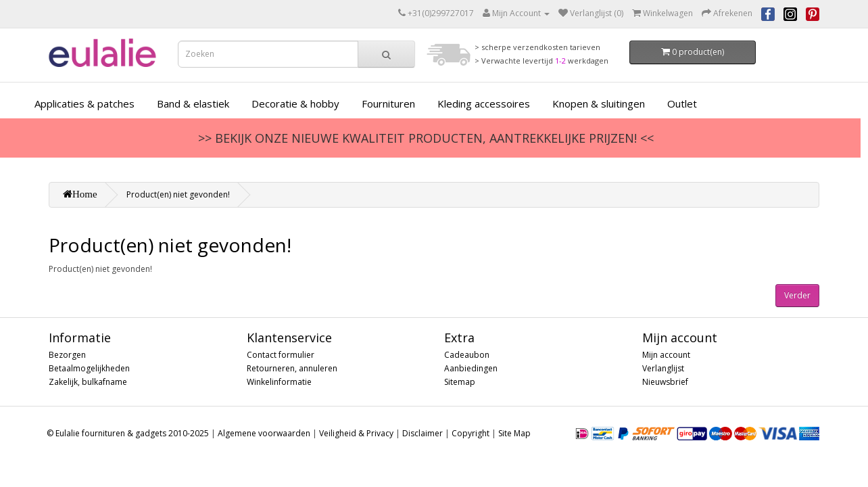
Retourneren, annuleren (292, 368)
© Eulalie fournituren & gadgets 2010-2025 (128, 433)
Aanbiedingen (471, 368)
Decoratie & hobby (295, 103)
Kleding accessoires (484, 103)
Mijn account (666, 355)
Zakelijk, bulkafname (88, 382)
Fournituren (388, 103)
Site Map (514, 433)
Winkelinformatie (279, 382)
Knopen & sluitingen (599, 103)
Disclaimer (423, 433)
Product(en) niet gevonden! (178, 194)
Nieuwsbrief (665, 382)
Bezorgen (67, 355)
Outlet (682, 103)
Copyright (471, 433)
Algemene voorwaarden (264, 433)
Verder (797, 295)
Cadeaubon (467, 355)
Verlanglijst (663, 368)
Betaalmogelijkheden (89, 368)
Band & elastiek (193, 103)
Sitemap (460, 382)
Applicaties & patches (85, 103)
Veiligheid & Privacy (356, 433)
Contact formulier (281, 355)
